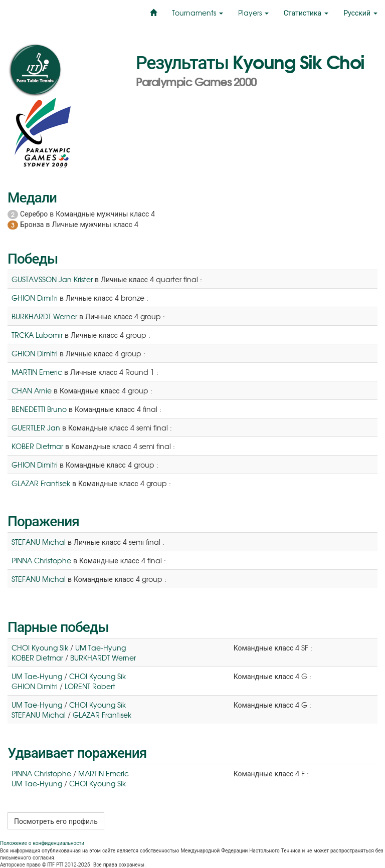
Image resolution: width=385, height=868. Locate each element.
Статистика (306, 13)
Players (253, 13)
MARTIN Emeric (37, 372)
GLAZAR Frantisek (41, 483)
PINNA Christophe (41, 560)
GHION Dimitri (35, 298)
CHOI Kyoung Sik (40, 647)
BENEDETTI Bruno (39, 409)
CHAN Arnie (32, 390)
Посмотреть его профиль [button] (56, 821)
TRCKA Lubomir (37, 335)
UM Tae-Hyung (101, 647)
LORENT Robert (90, 686)
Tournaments (198, 13)
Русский (360, 13)
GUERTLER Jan (36, 427)
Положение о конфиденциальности (42, 843)
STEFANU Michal (39, 542)
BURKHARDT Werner (44, 316)
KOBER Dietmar (37, 446)
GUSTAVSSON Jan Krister (52, 279)
